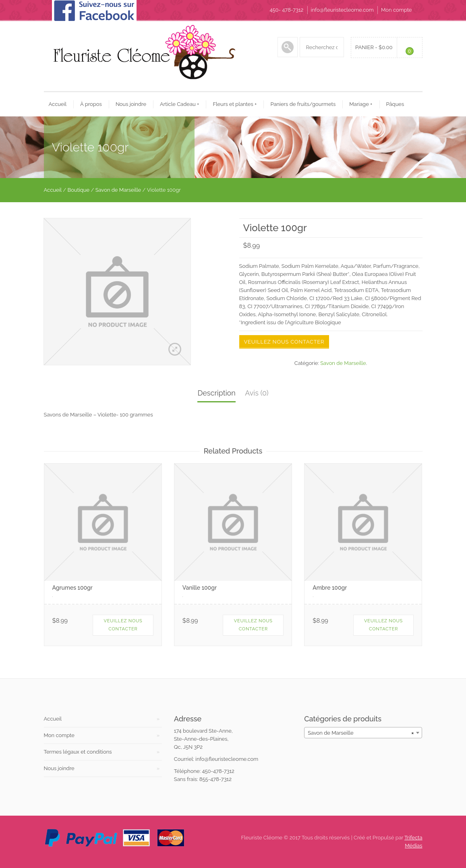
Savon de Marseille (118, 190)
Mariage (361, 104)
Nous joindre (131, 104)
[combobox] (363, 733)
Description (216, 393)
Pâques (395, 104)
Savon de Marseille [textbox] (361, 733)
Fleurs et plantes (235, 104)
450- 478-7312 (286, 10)
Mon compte (396, 10)
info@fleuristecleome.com (342, 10)
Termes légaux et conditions (78, 752)
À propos (91, 104)
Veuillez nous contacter (284, 342)
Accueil (58, 104)
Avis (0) (257, 393)
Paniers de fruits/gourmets (303, 104)
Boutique (79, 190)
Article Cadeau (179, 104)
